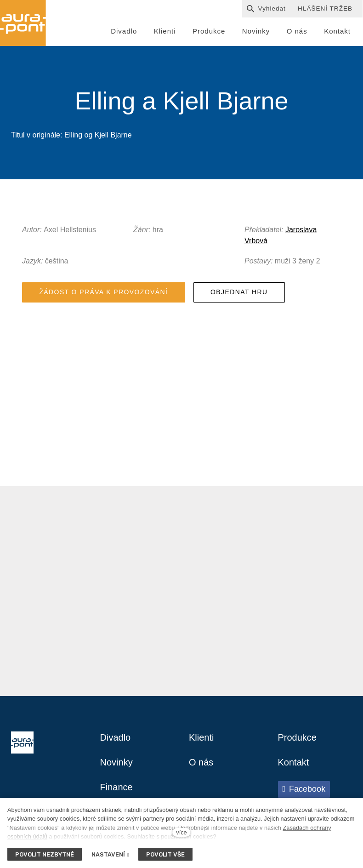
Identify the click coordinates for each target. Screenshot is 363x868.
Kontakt (294, 762)
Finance (116, 787)
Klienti (201, 737)
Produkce (298, 737)
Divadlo (116, 737)
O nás (201, 762)
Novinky (116, 762)
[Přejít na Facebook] (304, 789)
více (181, 832)
